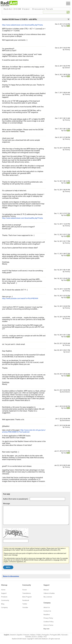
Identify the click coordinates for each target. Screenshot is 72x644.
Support (4, 597)
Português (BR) (55, 638)
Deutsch (13, 638)
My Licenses (48, 600)
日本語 (40, 640)
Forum (25, 593)
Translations (27, 597)
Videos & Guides (49, 597)
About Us (47, 611)
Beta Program (27, 600)
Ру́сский (64, 638)
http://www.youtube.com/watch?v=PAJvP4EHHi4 (20, 298)
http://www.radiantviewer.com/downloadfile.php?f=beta (22, 25)
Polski (39, 638)
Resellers (47, 618)
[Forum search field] (55, 12)
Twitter (25, 607)
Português (45, 638)
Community (5, 604)
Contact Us (47, 615)
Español (20, 638)
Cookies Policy (49, 625)
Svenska (28, 640)
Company (4, 611)
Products (4, 600)
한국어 (34, 640)
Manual (46, 593)
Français (26, 638)
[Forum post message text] (36, 517)
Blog (3, 607)
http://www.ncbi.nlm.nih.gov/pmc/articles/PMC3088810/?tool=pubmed (24, 431)
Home (3, 593)
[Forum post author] (47, 499)
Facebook (26, 604)
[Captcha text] (16, 544)
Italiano (33, 638)
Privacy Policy (48, 622)
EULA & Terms (48, 629)
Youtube (25, 611)
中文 (45, 640)
